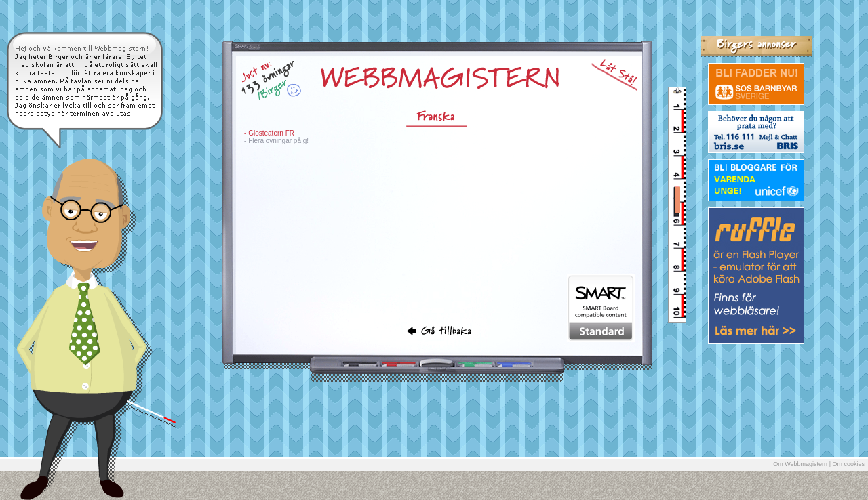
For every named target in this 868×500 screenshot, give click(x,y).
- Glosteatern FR (269, 133)
